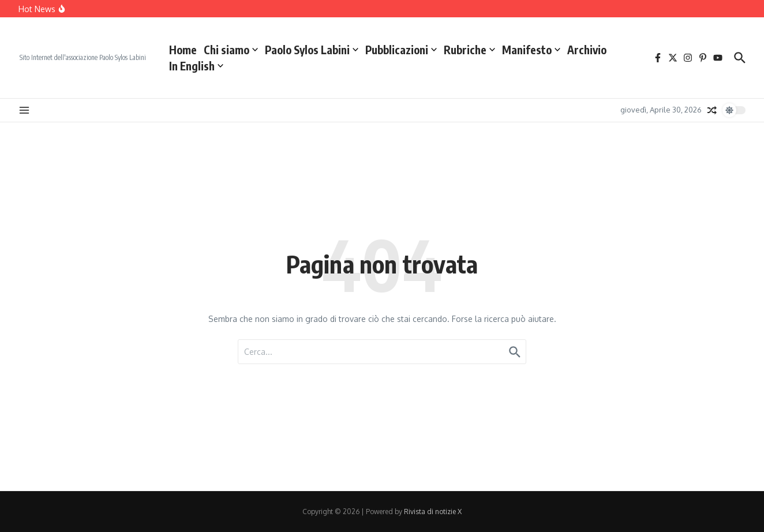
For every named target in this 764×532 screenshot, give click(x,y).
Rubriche (469, 50)
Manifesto (531, 50)
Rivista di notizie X (433, 512)
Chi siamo (231, 50)
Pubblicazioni (401, 50)
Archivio (587, 50)
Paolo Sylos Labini (312, 50)
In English (196, 66)
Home (183, 50)
